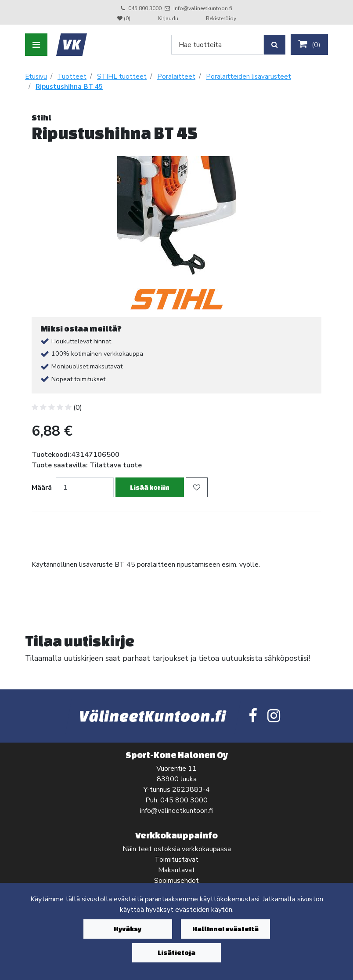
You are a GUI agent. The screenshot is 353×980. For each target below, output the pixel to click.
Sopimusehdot (176, 881)
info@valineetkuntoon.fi (203, 8)
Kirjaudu (169, 18)
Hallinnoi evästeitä (225, 929)
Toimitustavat (176, 860)
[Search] (218, 45)
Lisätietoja (176, 953)
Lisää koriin (150, 487)
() (309, 44)
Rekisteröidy (221, 18)
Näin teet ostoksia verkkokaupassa (177, 849)
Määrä (42, 488)
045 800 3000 (145, 8)
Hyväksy (128, 929)
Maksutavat (176, 870)
